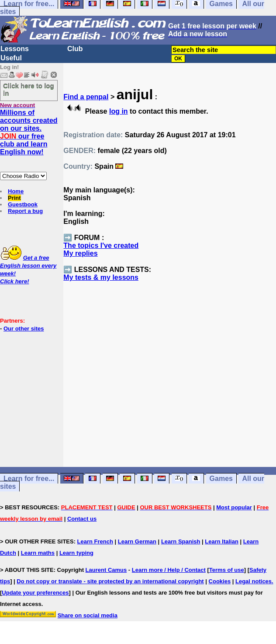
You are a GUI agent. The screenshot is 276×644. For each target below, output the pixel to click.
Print (14, 198)
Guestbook (23, 204)
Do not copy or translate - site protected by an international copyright (110, 581)
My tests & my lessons (101, 277)
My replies (80, 253)
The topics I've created (101, 245)
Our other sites (24, 329)
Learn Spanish (181, 541)
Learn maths (38, 553)
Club (75, 49)
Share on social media (88, 615)
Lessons (15, 49)
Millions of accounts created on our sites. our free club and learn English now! (29, 132)
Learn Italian (222, 541)
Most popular (234, 507)
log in (119, 111)
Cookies (220, 581)
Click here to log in (29, 89)
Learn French (95, 541)
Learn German (137, 541)
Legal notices (254, 581)
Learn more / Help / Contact (169, 570)
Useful (11, 58)
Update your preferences (35, 593)
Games (221, 479)
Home (16, 191)
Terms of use (227, 570)
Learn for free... (29, 479)
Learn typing (76, 553)
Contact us (82, 519)
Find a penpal (86, 97)
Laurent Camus (106, 570)
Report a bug (25, 211)
